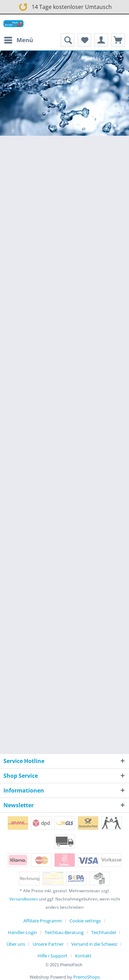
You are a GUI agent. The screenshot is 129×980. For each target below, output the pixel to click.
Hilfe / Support (52, 956)
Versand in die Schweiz (94, 944)
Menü (19, 39)
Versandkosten (24, 899)
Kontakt (83, 956)
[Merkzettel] (84, 40)
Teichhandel (104, 932)
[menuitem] (18, 40)
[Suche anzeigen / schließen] (67, 40)
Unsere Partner (48, 944)
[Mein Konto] (101, 40)
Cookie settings (85, 921)
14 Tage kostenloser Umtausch (64, 6)
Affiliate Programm (43, 921)
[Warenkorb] (118, 40)
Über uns (16, 944)
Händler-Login (23, 932)
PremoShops (87, 977)
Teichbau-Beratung (64, 932)
